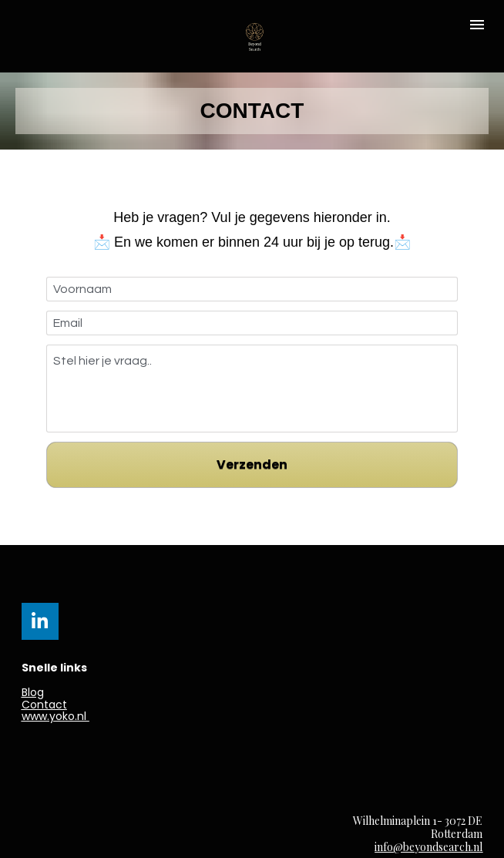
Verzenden (252, 464)
